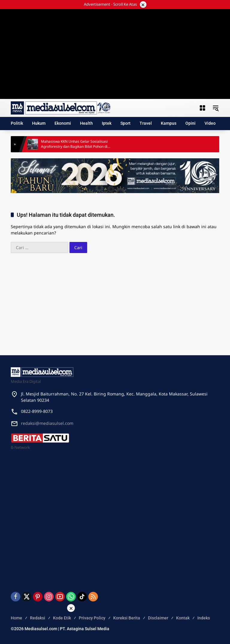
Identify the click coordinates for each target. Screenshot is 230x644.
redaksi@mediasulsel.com (47, 423)
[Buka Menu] (202, 108)
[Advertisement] (115, 46)
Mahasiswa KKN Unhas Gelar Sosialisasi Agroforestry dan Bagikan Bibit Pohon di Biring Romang (77, 144)
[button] (216, 108)
